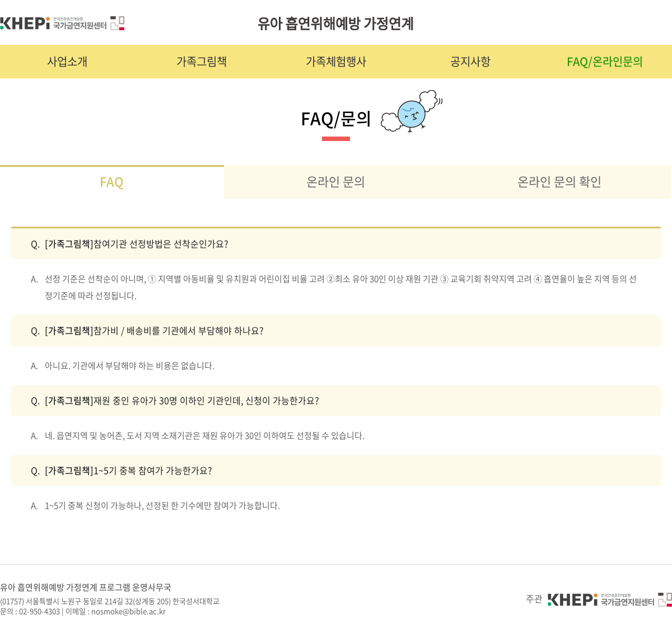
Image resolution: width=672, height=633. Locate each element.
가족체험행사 (336, 61)
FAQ (112, 181)
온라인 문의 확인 (559, 181)
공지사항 (470, 61)
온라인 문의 (336, 181)
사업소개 (67, 61)
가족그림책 (202, 61)
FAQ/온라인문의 (605, 61)
